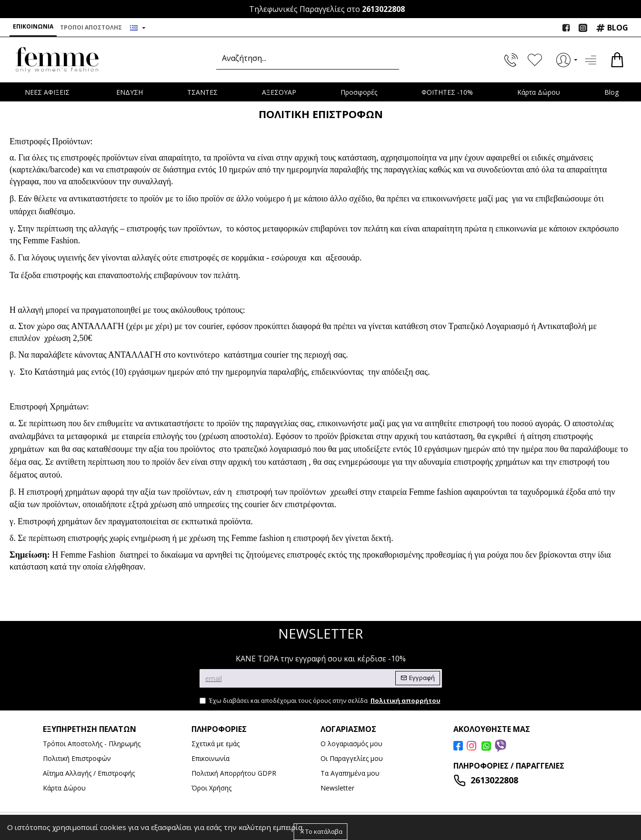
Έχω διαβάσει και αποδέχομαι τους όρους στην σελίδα (321, 701)
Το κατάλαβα (324, 831)
